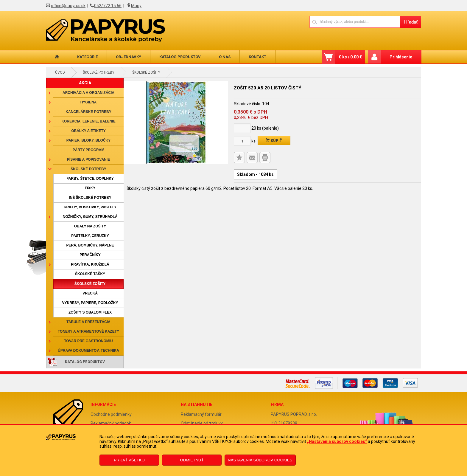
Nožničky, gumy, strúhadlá (90, 217)
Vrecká (90, 293)
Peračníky (90, 255)
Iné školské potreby (90, 198)
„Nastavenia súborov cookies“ (337, 441)
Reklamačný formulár (201, 414)
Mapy (136, 6)
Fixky (90, 188)
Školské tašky (90, 274)
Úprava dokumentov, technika (88, 351)
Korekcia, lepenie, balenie (88, 121)
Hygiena (89, 102)
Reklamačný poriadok (111, 423)
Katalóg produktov (180, 57)
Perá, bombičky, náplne (90, 245)
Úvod (60, 72)
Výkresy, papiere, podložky (90, 303)
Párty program (88, 150)
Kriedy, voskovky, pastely (90, 207)
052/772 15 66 (108, 6)
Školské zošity (146, 72)
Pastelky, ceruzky (90, 236)
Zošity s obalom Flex (90, 312)
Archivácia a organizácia (88, 93)
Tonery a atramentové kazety (88, 331)
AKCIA (85, 83)
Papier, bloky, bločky (88, 140)
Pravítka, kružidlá (90, 264)
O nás (225, 57)
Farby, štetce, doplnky (90, 179)
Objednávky (129, 57)
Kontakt (257, 57)
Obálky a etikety (88, 131)
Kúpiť (274, 141)
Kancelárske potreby (88, 112)
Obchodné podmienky (111, 414)
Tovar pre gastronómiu (88, 341)
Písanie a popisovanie (88, 159)
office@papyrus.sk (68, 6)
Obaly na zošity (90, 226)
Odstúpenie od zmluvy (202, 423)
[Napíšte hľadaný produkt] (355, 22)
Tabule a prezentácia (88, 322)
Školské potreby (99, 72)
